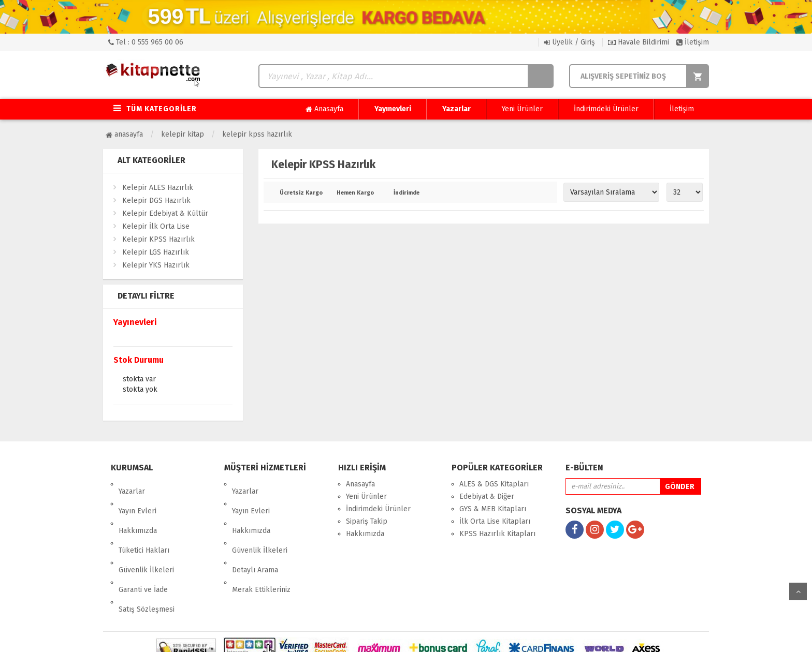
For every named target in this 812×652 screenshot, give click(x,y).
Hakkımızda (138, 509)
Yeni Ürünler (522, 109)
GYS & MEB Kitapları (493, 509)
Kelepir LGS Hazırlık (156, 252)
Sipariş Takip (367, 521)
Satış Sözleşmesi (147, 559)
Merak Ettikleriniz (261, 546)
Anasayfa (324, 109)
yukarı (798, 591)
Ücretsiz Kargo (301, 193)
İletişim (693, 42)
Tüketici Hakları (144, 521)
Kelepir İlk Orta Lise (156, 226)
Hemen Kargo (355, 193)
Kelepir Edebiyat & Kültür (165, 213)
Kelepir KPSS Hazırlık (257, 134)
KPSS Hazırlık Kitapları (497, 534)
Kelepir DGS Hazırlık (156, 201)
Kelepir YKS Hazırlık (156, 265)
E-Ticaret (395, 636)
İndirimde (407, 193)
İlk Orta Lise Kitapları (495, 521)
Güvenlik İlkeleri (146, 534)
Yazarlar (456, 109)
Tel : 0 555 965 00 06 (146, 42)
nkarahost (361, 636)
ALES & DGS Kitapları (494, 484)
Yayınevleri (393, 109)
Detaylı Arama (255, 534)
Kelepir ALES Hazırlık (158, 188)
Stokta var (139, 380)
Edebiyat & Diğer (487, 497)
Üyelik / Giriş (569, 42)
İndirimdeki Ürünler (606, 109)
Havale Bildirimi (639, 42)
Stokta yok (140, 390)
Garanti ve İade (143, 546)
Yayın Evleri (137, 497)
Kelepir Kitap (183, 134)
